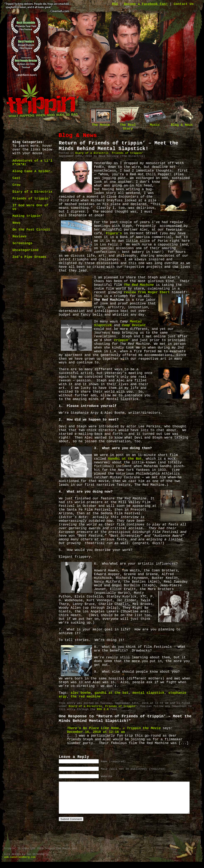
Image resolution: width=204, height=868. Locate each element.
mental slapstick (148, 693)
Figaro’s (114, 233)
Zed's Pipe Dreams (29, 257)
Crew (16, 185)
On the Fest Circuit (31, 230)
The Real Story (128, 126)
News (16, 223)
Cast (16, 178)
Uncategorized (25, 250)
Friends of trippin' (31, 199)
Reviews (19, 237)
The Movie (101, 124)
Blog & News (182, 124)
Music (155, 124)
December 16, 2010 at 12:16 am (96, 732)
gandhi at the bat (112, 693)
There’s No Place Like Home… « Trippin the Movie (114, 728)
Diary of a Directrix (32, 192)
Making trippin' (27, 216)
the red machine (86, 697)
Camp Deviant (134, 325)
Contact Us (184, 4)
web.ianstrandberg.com (20, 863)
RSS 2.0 (103, 709)
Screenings (22, 243)
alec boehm (81, 693)
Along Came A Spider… (32, 171)
